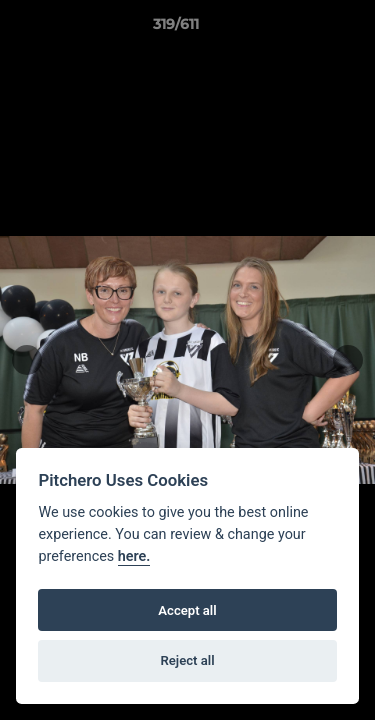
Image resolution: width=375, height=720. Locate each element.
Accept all (187, 610)
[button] (303, 29)
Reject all (187, 660)
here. (134, 556)
